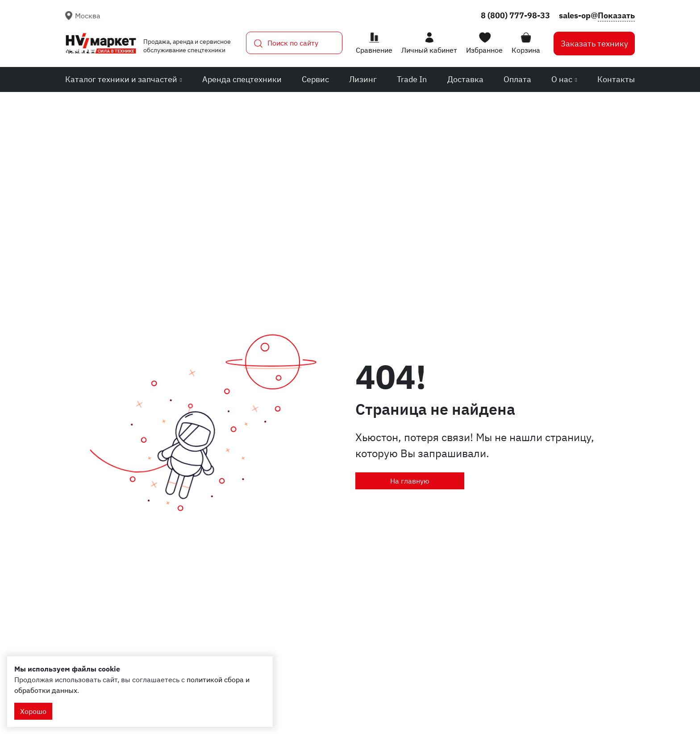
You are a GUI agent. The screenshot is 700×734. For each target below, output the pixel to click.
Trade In (412, 79)
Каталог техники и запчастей (123, 79)
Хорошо (33, 711)
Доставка (465, 79)
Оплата (517, 79)
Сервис (315, 79)
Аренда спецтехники (242, 79)
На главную (410, 481)
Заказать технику (594, 44)
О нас (564, 79)
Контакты (616, 79)
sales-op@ (597, 16)
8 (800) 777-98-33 (515, 15)
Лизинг (363, 79)
